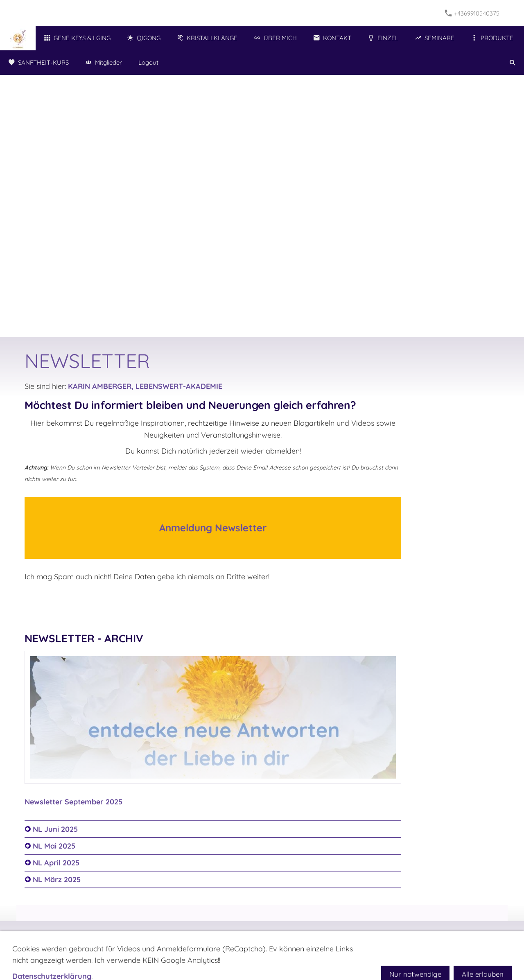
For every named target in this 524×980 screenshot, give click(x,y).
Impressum (218, 934)
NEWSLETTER (174, 934)
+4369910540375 (472, 13)
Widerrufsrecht (348, 934)
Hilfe (313, 934)
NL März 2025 (57, 880)
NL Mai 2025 (54, 846)
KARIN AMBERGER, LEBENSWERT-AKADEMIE (145, 386)
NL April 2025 (56, 863)
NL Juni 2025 (55, 829)
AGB (248, 934)
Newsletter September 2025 (73, 802)
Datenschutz (281, 934)
